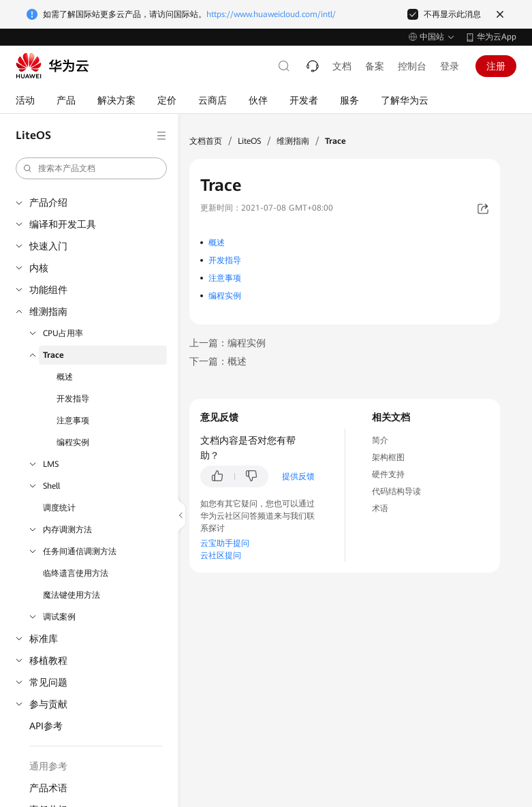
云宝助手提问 (225, 543)
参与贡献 (48, 704)
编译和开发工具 (63, 224)
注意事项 (73, 421)
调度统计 (59, 508)
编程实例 (73, 442)
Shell (51, 486)
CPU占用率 (63, 333)
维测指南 (48, 311)
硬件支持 (388, 474)
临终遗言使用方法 (76, 573)
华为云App (497, 37)
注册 (496, 66)
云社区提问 (221, 555)
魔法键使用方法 (72, 595)
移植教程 (48, 660)
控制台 (412, 66)
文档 (342, 66)
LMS (51, 464)
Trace (53, 355)
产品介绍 (48, 202)
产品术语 (48, 788)
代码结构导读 (396, 491)
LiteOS (249, 141)
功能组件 (48, 290)
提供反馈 (298, 476)
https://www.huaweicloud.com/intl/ (271, 14)
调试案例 (59, 617)
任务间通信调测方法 (80, 551)
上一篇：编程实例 (228, 343)
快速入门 (48, 246)
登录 (450, 66)
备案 (375, 66)
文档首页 (206, 141)
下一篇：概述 (218, 361)
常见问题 (48, 682)
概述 (65, 377)
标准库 (44, 639)
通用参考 (48, 766)
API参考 (46, 726)
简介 (380, 440)
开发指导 (73, 399)
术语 (380, 508)
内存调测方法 (67, 530)
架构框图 (388, 457)
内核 (39, 268)
